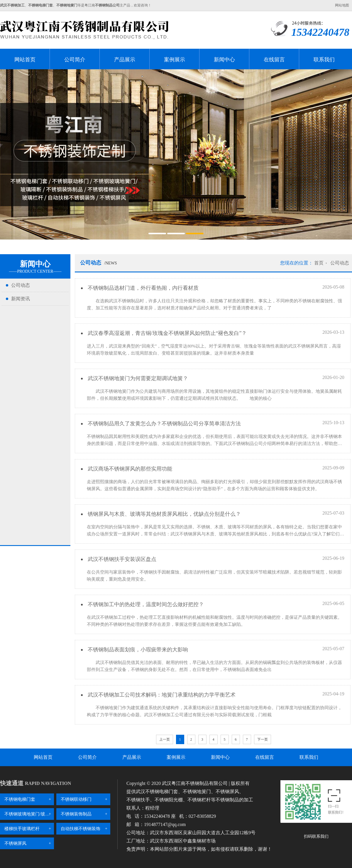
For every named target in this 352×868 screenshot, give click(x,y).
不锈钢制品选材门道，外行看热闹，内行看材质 (142, 288)
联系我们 (324, 60)
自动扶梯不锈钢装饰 (81, 829)
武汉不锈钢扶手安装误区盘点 (121, 559)
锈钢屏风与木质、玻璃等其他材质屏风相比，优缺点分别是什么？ (164, 514)
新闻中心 (224, 60)
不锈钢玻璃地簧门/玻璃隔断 (29, 814)
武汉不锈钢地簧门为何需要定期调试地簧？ (137, 378)
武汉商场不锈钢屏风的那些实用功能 (129, 469)
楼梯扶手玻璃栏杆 (22, 829)
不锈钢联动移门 (76, 799)
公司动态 (21, 285)
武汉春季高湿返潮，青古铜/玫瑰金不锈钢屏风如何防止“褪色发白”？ (166, 333)
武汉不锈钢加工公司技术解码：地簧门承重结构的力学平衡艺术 (161, 695)
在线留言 (274, 60)
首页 (319, 263)
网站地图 (342, 5)
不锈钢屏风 (15, 843)
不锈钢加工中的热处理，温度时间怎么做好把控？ (145, 604)
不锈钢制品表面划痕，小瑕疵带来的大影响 (137, 650)
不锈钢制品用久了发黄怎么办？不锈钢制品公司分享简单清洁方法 (164, 424)
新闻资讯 (21, 299)
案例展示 (175, 60)
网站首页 (25, 60)
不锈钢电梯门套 (20, 799)
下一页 (263, 739)
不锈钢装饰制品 (76, 814)
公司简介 (75, 60)
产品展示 (125, 60)
